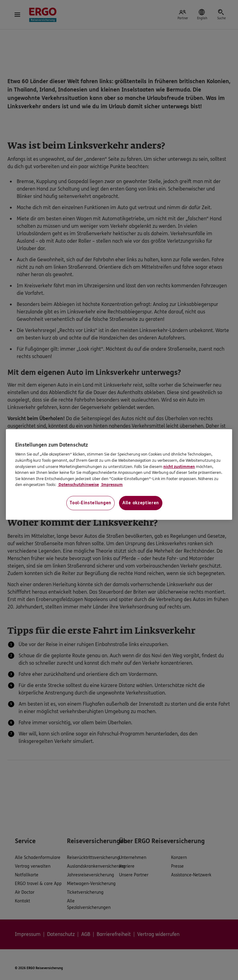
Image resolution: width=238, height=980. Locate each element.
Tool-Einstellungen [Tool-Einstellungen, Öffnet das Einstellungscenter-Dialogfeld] (90, 503)
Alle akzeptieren (141, 503)
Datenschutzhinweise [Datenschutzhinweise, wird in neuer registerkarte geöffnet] (78, 485)
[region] (119, 474)
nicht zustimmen (179, 467)
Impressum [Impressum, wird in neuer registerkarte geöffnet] (112, 485)
